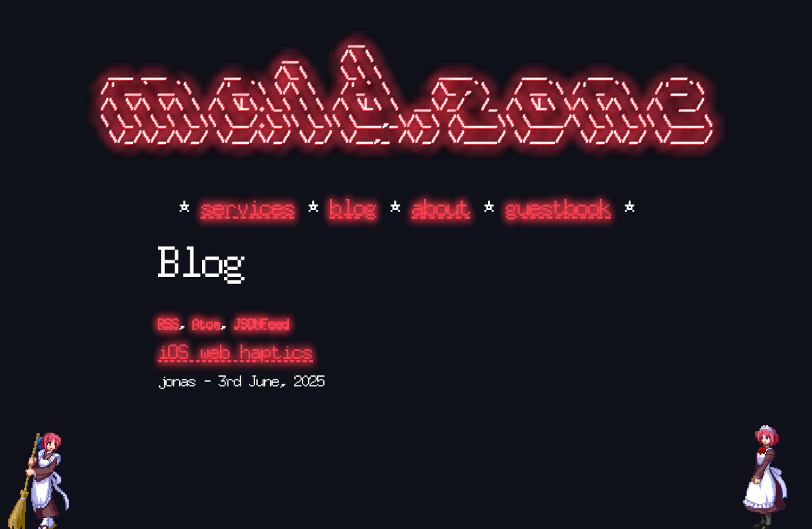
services (248, 207)
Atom (206, 324)
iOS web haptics (235, 352)
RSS (168, 324)
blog (354, 207)
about (441, 207)
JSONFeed (261, 324)
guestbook (559, 207)
